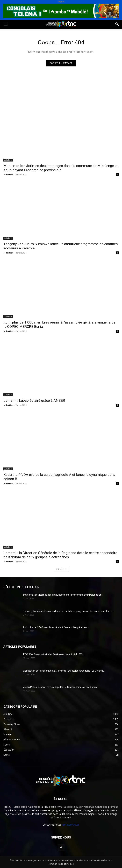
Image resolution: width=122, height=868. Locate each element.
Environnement (71, 33)
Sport (39, 33)
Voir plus (61, 569)
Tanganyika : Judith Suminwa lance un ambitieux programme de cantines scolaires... (68, 611)
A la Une (8, 160)
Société (25, 33)
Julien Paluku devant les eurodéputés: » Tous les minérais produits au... (61, 687)
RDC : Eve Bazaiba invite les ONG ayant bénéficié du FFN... (54, 654)
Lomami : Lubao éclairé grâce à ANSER (34, 401)
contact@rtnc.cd (70, 825)
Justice (91, 33)
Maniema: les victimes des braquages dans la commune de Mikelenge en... (63, 595)
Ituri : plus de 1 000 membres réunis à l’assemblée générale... (56, 627)
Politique (9, 33)
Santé (52, 33)
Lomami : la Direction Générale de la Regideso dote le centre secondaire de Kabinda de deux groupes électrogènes (60, 555)
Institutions (27, 41)
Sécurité (8, 41)
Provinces (47, 41)
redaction (8, 175)
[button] (6, 24)
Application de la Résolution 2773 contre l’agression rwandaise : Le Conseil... (64, 671)
